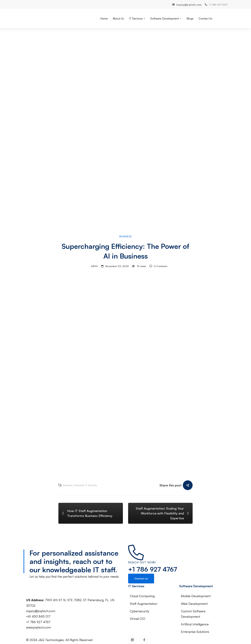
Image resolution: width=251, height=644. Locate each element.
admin (91, 266)
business (68, 485)
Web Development (194, 604)
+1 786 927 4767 (153, 569)
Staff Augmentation (144, 604)
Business (126, 236)
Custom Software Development (193, 614)
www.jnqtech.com (39, 627)
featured (79, 485)
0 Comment (161, 266)
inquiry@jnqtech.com (41, 611)
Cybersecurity (140, 611)
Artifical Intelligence (195, 624)
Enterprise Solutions (195, 632)
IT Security (91, 485)
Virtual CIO (138, 619)
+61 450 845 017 (38, 616)
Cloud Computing (142, 596)
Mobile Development (196, 596)
